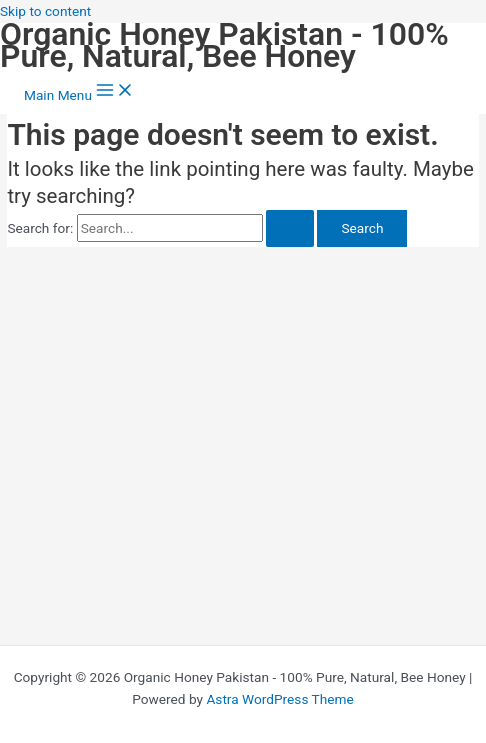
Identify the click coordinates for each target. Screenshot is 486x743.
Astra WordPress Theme (279, 699)
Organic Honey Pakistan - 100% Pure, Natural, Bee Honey (224, 45)
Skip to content (45, 11)
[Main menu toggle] (79, 91)
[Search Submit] (290, 229)
